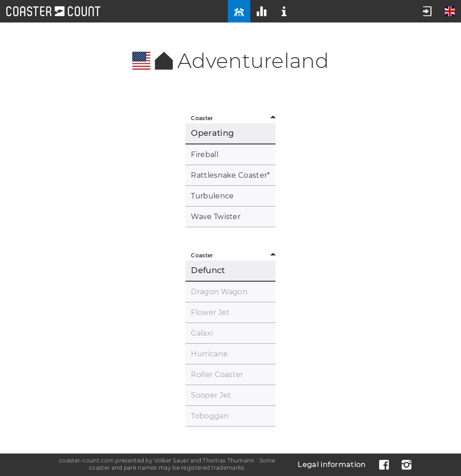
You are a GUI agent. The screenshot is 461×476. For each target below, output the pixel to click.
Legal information (332, 465)
